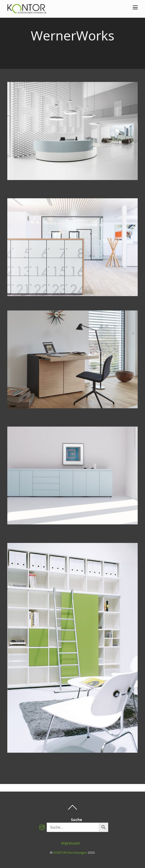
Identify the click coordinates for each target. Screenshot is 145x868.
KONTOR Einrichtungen (70, 852)
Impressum (71, 843)
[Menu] (135, 7)
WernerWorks (72, 35)
